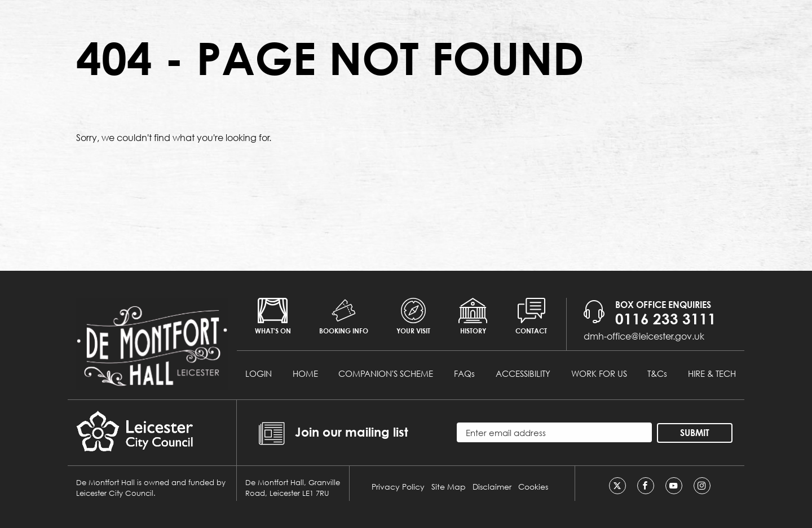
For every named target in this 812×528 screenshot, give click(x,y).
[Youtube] (674, 486)
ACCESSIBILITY (523, 373)
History (473, 316)
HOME (305, 373)
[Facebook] (646, 486)
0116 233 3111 (666, 319)
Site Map (449, 487)
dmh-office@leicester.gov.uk (644, 336)
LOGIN (259, 373)
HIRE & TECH (712, 373)
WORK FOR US (599, 373)
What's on (273, 316)
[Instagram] (702, 486)
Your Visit (413, 316)
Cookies (533, 487)
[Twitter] (617, 486)
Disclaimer (492, 487)
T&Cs (657, 373)
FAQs (464, 373)
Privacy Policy (398, 487)
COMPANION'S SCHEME (386, 373)
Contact (531, 316)
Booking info (344, 316)
